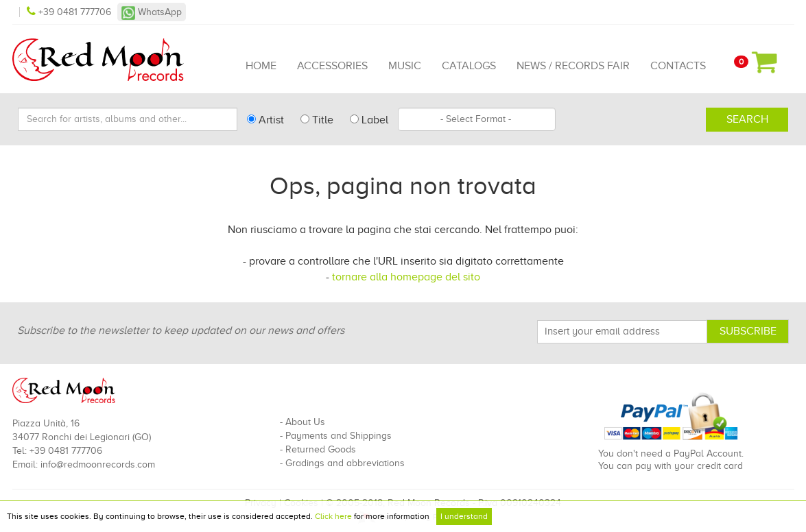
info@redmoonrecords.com (98, 464)
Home (261, 66)
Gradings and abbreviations (345, 463)
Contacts (678, 66)
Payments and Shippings (339, 436)
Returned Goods (321, 449)
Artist (265, 120)
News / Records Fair (573, 66)
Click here (333, 516)
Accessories (332, 66)
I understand (464, 516)
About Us (305, 422)
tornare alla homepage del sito (406, 277)
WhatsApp (152, 12)
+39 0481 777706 (70, 12)
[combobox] (477, 119)
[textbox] (477, 119)
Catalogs (469, 66)
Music (405, 66)
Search (747, 119)
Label (369, 120)
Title (317, 120)
